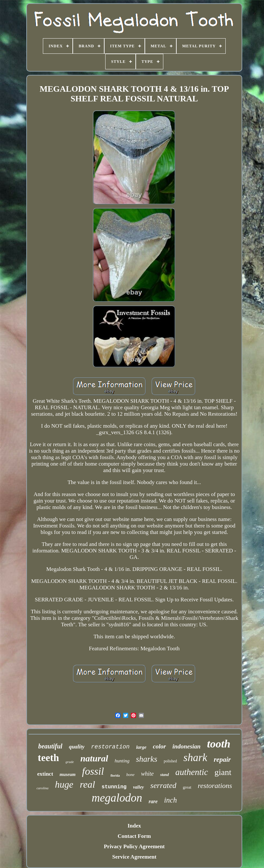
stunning (114, 787)
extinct (45, 774)
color (159, 746)
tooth (219, 744)
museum (68, 775)
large (141, 747)
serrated (163, 785)
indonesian (187, 746)
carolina (42, 788)
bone (130, 775)
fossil (93, 771)
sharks (147, 759)
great (187, 787)
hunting (122, 761)
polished (170, 761)
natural (94, 758)
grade (70, 762)
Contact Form (134, 836)
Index (134, 826)
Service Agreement (134, 857)
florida (115, 775)
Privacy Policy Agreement (134, 846)
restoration (110, 747)
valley (138, 787)
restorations (215, 786)
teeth (48, 758)
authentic (192, 772)
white (147, 774)
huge (64, 784)
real (88, 784)
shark (195, 758)
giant (223, 772)
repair (222, 759)
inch (170, 800)
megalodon (117, 798)
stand (164, 775)
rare (153, 801)
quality (77, 747)
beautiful (50, 746)
